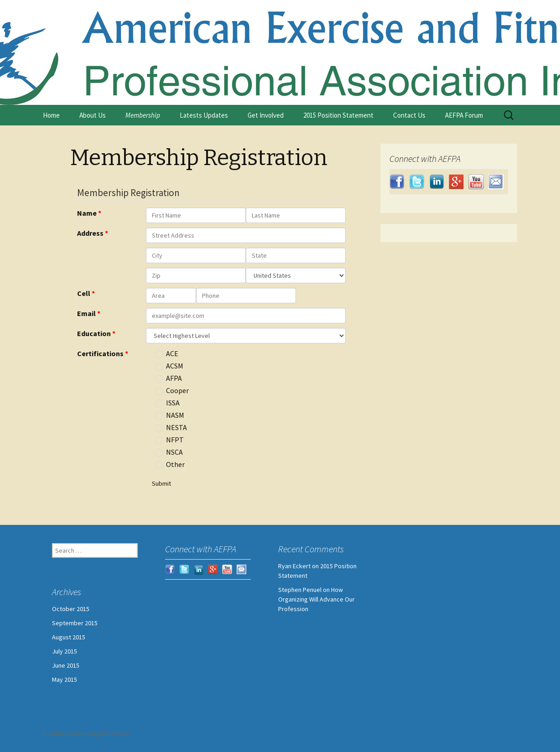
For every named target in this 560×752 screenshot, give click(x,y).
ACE (167, 354)
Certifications (100, 353)
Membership (143, 115)
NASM (170, 415)
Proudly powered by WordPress (87, 733)
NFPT (169, 440)
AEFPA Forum (464, 115)
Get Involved (266, 115)
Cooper (172, 391)
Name (87, 213)
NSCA (169, 452)
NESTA (171, 428)
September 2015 (75, 623)
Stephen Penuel (300, 590)
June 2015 (66, 665)
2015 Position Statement (338, 115)
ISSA (167, 403)
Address (90, 233)
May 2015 (65, 679)
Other (170, 465)
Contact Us (409, 115)
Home (51, 115)
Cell (84, 293)
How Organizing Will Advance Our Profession (316, 599)
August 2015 (69, 637)
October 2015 (71, 609)
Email (86, 313)
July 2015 (65, 651)
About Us (93, 115)
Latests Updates (204, 115)
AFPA (169, 379)
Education (94, 333)
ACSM (169, 366)
